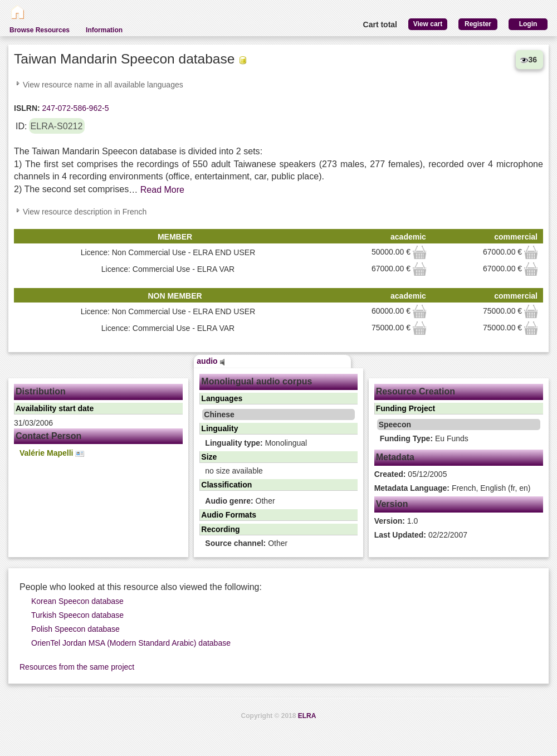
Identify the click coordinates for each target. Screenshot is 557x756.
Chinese (219, 414)
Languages (222, 398)
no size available (234, 471)
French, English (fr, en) (453, 488)
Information (104, 30)
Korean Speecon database (77, 601)
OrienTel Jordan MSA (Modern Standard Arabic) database (131, 643)
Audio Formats (229, 515)
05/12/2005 (411, 474)
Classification (226, 485)
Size (209, 457)
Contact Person (48, 436)
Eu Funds (424, 438)
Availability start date (55, 408)
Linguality (219, 428)
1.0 (396, 521)
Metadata (395, 457)
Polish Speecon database (75, 629)
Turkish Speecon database (77, 615)
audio (211, 361)
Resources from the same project (77, 667)
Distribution (41, 391)
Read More (162, 190)
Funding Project (406, 408)
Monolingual (256, 443)
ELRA (307, 716)
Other (240, 501)
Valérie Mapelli (52, 453)
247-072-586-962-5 (75, 108)
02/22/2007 (421, 535)
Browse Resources (40, 30)
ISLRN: (27, 108)
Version (392, 504)
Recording (220, 529)
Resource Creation (416, 391)
